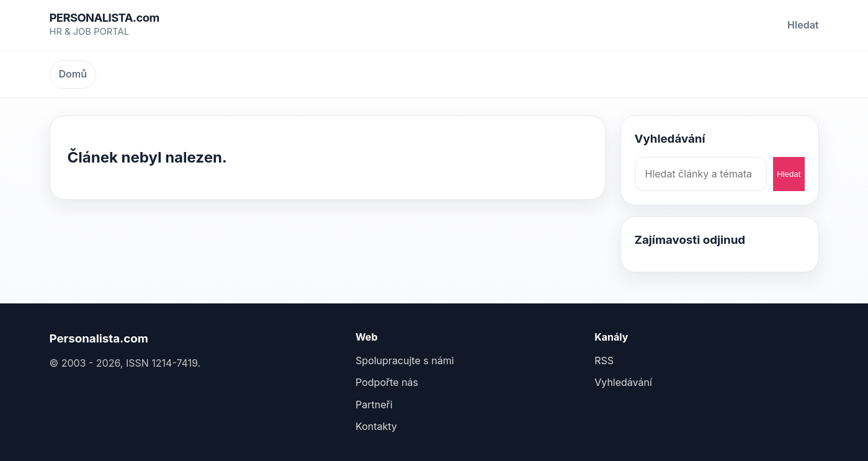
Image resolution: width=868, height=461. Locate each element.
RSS (604, 360)
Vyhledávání (623, 382)
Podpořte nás (387, 382)
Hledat (803, 25)
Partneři (374, 405)
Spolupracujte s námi (405, 360)
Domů (73, 74)
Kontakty (376, 426)
